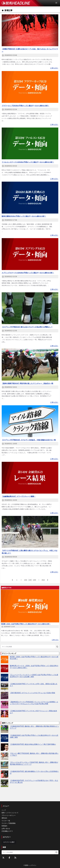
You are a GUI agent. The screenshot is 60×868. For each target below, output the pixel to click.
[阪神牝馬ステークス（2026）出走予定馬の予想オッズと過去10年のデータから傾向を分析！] (5, 668)
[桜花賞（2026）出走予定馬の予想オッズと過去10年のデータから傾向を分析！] (5, 660)
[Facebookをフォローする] (9, 858)
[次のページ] (48, 580)
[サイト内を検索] (57, 647)
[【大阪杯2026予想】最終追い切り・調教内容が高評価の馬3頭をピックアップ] (5, 729)
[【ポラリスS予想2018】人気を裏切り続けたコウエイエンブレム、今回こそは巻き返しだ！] (30, 532)
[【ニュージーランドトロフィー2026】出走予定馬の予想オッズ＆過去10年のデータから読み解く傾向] (5, 678)
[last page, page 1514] (43, 580)
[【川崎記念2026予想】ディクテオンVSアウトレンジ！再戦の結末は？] (5, 714)
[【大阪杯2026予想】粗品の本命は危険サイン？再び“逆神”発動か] (5, 747)
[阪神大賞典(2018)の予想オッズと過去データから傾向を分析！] (30, 198)
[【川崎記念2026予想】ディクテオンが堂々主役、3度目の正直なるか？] (5, 687)
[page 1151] (26, 580)
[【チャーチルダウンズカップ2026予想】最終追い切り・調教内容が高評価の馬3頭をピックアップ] (5, 765)
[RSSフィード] (15, 858)
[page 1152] (30, 580)
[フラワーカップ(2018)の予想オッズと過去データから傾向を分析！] (30, 87)
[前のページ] (12, 580)
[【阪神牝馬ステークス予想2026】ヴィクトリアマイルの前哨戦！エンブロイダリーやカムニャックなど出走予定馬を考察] (5, 705)
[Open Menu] (57, 3)
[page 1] (17, 580)
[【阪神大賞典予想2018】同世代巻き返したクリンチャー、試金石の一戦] (30, 365)
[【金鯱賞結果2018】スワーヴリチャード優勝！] (30, 478)
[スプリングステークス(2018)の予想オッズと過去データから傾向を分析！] (30, 254)
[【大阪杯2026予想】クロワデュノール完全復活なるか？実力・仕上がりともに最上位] (5, 783)
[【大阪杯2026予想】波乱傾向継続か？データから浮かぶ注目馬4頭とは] (5, 774)
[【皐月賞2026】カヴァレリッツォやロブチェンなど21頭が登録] (5, 696)
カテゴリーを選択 (9, 842)
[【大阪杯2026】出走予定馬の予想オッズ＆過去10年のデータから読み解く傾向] (5, 738)
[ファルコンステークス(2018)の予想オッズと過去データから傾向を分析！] (30, 143)
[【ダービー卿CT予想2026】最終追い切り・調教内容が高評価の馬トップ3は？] (5, 756)
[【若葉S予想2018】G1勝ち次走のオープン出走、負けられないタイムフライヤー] (30, 30)
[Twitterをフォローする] (3, 858)
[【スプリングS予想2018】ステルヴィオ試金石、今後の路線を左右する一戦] (30, 421)
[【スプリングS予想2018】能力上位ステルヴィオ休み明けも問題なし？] (30, 308)
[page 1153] (34, 580)
